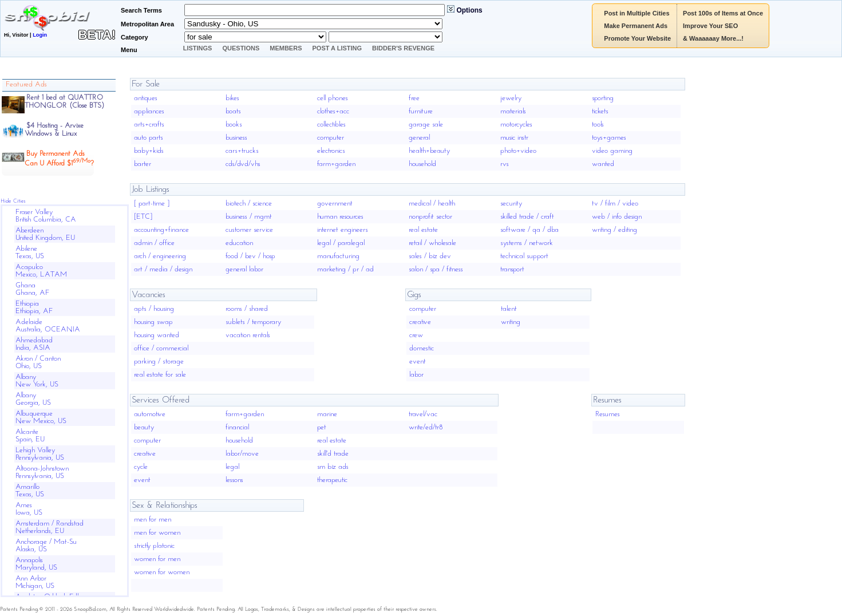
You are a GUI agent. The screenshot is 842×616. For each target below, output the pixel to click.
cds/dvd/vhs (243, 164)
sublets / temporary (253, 322)
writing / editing (614, 230)
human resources (340, 217)
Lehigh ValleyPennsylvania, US (40, 454)
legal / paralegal (341, 243)
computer (331, 138)
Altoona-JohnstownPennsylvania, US (42, 472)
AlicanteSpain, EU (30, 436)
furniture (421, 111)
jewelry (511, 98)
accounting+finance (161, 230)
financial (237, 427)
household (422, 164)
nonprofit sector (430, 217)
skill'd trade (333, 454)
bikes (232, 98)
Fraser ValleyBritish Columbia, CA (46, 216)
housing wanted (157, 335)
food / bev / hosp (250, 256)
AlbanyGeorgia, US (33, 399)
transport (512, 269)
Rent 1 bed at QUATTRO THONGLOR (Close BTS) (64, 102)
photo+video (518, 151)
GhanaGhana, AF (33, 289)
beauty (144, 427)
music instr (514, 138)
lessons (234, 480)
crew (416, 335)
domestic (422, 348)
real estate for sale (160, 375)
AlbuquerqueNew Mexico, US (41, 417)
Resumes (608, 414)
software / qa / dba (529, 230)
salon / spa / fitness (436, 269)
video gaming (612, 151)
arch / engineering (160, 256)
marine (327, 414)
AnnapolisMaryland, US (36, 564)
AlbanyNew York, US (37, 381)
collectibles (331, 125)
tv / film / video (615, 204)
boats (233, 111)
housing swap (153, 322)
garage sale (426, 125)
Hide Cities (13, 201)
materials (513, 111)
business (236, 138)
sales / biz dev (430, 256)
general (419, 138)
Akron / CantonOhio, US (38, 362)
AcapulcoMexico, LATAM (41, 271)
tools (598, 125)
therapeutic (332, 480)
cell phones (333, 98)
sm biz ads (333, 467)
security (511, 204)
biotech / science (249, 204)
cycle (141, 467)
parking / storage (159, 362)
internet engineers (343, 230)
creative (420, 322)
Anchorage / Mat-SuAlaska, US (46, 546)
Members (286, 48)
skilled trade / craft (527, 217)
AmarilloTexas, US (30, 491)
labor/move (242, 454)
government (335, 204)
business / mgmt (249, 217)
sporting (603, 98)
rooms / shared (247, 309)
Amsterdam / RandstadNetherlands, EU (50, 527)
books (234, 125)
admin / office (154, 243)
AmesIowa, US (29, 509)
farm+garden (336, 164)
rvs (505, 164)
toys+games (609, 138)
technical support (524, 256)
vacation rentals (248, 335)
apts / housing (154, 309)
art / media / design (163, 269)
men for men (153, 520)
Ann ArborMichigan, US (35, 582)
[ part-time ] (152, 204)
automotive (150, 414)
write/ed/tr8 (426, 427)
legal (232, 467)
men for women (157, 533)
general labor (244, 269)
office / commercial (161, 348)
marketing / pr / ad (345, 269)
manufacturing (338, 256)
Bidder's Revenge (403, 48)
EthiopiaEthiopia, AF (34, 307)
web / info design (617, 217)
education (239, 243)
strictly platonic (154, 546)
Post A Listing (337, 48)
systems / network (527, 243)
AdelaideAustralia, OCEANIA (48, 326)
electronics (331, 151)
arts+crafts (149, 125)
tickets (600, 111)
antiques (146, 98)
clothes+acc (333, 111)
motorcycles (516, 125)
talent (509, 309)
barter (143, 164)
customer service (249, 230)
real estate (423, 230)
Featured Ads (26, 84)
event (418, 362)
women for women (162, 572)
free (414, 98)
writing (511, 322)
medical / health (432, 204)
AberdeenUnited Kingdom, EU (45, 234)
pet (322, 427)
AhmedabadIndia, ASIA (34, 344)
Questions (241, 48)
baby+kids (149, 151)
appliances (149, 111)
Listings (198, 48)
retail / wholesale (432, 243)
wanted (603, 164)
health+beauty (429, 151)
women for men (157, 559)
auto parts (149, 138)
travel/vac (423, 414)
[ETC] (143, 217)
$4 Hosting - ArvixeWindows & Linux (54, 130)
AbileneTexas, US (30, 252)
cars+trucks (242, 151)
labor (416, 375)
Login (40, 35)
